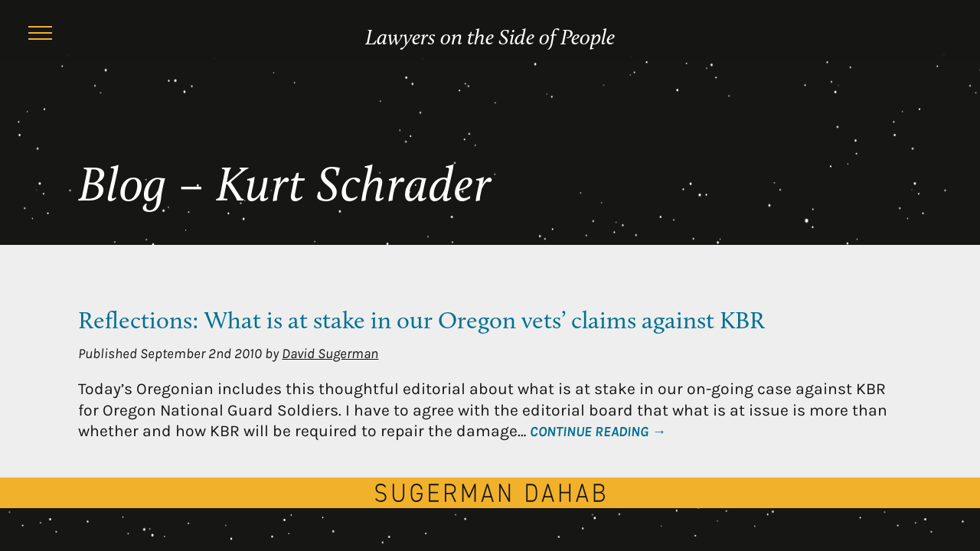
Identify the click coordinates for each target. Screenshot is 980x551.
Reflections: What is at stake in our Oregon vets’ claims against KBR (421, 322)
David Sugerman (330, 354)
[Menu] (40, 35)
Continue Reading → (598, 432)
